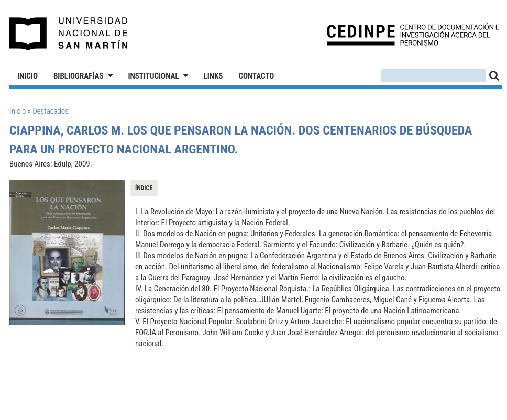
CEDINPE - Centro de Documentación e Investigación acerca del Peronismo (413, 34)
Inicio (27, 76)
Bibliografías (79, 76)
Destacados (51, 111)
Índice (144, 188)
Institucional (154, 76)
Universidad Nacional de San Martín (69, 34)
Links (213, 76)
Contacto (256, 76)
